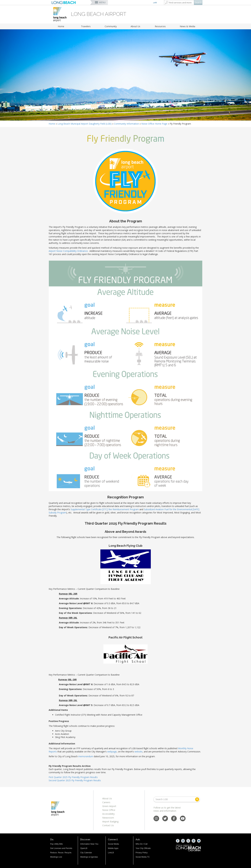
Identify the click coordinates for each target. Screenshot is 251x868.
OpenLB (84, 848)
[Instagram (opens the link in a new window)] (183, 841)
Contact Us (108, 825)
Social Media (113, 844)
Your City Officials (143, 848)
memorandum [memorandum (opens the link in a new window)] (86, 756)
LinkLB (111, 853)
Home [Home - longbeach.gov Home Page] (52, 124)
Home (61, 26)
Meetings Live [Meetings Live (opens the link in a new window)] (56, 857)
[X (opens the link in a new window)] (188, 841)
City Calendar (86, 853)
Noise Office (109, 810)
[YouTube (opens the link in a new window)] (199, 841)
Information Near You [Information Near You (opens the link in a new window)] (89, 844)
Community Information (126, 124)
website (138, 752)
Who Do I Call (142, 844)
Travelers (86, 26)
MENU (102, 2)
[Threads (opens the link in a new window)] (194, 841)
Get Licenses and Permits (61, 848)
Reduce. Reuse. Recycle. (61, 853)
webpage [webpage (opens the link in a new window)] (112, 752)
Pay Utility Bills (57, 844)
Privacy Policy (142, 853)
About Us (135, 26)
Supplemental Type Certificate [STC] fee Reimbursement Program (105, 509)
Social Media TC (143, 857)
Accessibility (108, 814)
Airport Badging (110, 821)
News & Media (187, 26)
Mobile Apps (113, 848)
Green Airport (109, 806)
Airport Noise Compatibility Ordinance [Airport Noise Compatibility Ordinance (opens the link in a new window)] (68, 251)
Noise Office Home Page (154, 124)
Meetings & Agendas (89, 857)
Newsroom (108, 818)
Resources (160, 26)
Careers (106, 802)
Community (111, 26)
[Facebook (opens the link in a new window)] (178, 841)
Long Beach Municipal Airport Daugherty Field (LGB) (85, 124)
